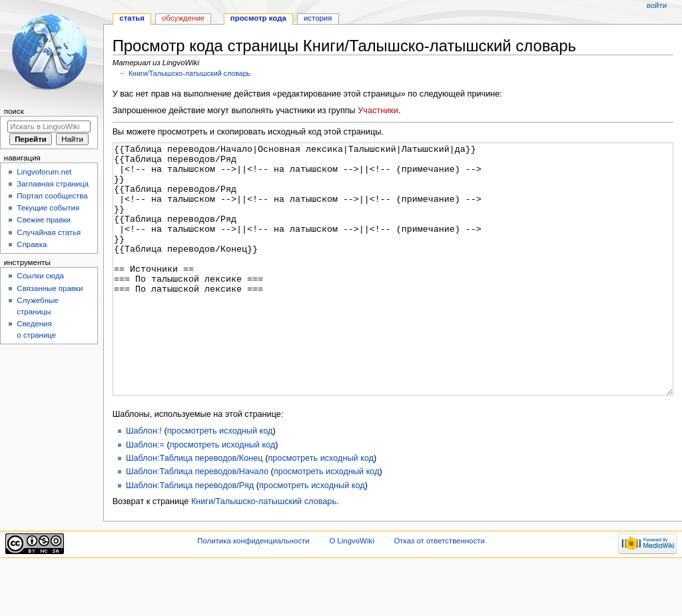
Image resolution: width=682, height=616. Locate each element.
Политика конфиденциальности (253, 591)
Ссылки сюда (40, 276)
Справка (32, 244)
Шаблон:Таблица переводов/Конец (194, 508)
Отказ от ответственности (439, 591)
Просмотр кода (258, 18)
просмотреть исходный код (220, 481)
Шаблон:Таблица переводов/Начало (197, 521)
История (318, 18)
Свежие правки (44, 220)
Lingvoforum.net (44, 172)
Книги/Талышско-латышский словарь (189, 73)
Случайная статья (49, 232)
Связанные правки (50, 288)
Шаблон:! (144, 481)
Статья (132, 18)
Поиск (14, 111)
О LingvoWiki (351, 591)
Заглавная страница (53, 184)
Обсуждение (183, 18)
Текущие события (48, 208)
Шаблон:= (145, 495)
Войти (657, 5)
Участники (378, 111)
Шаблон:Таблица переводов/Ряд (190, 535)
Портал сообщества (52, 196)
